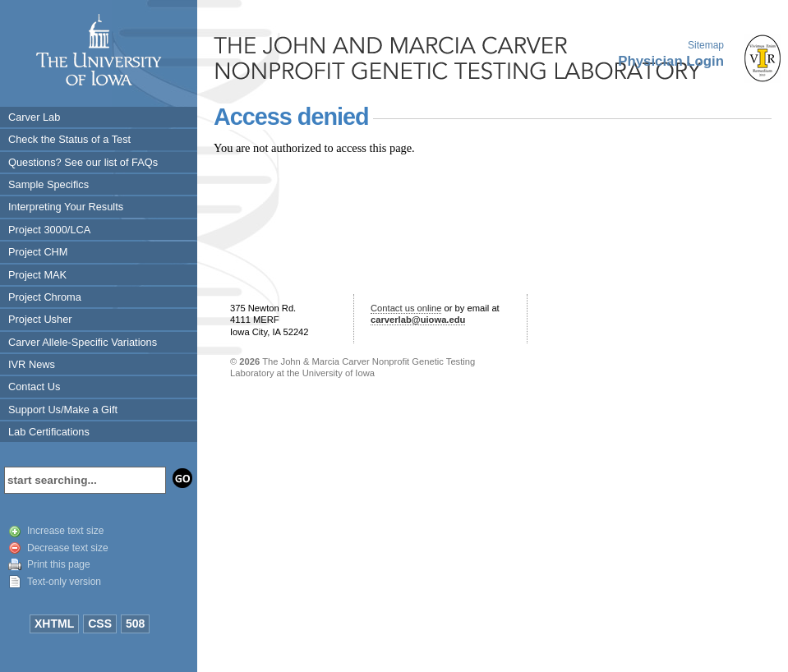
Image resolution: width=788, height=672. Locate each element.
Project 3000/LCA (49, 230)
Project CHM (38, 252)
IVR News (32, 364)
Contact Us (34, 387)
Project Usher (40, 319)
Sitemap (706, 45)
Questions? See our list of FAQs (83, 162)
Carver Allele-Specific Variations (83, 342)
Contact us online (406, 308)
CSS (100, 624)
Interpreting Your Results (66, 207)
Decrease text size (68, 548)
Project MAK (37, 275)
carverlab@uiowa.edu (418, 320)
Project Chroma (45, 297)
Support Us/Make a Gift (63, 410)
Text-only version (64, 582)
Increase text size (65, 531)
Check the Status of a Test (69, 139)
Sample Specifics (48, 184)
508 (135, 624)
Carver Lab (34, 117)
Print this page (59, 564)
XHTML (54, 624)
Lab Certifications (49, 432)
